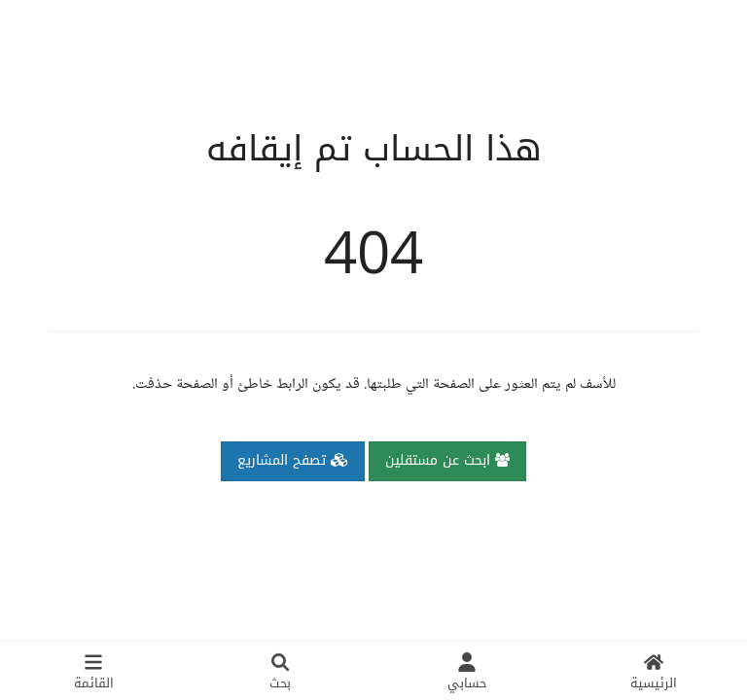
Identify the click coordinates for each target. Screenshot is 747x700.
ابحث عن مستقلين (447, 460)
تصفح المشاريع (293, 460)
